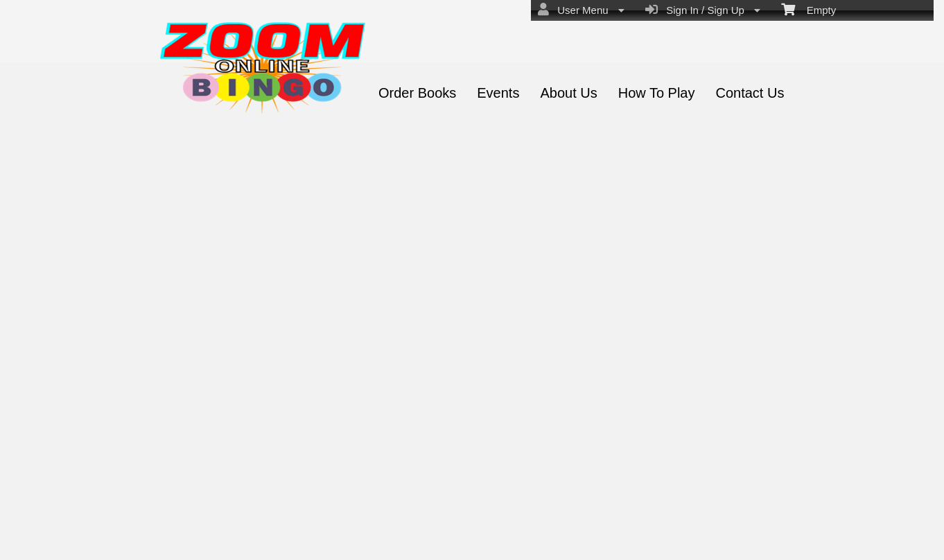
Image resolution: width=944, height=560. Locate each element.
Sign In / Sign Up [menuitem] (703, 10)
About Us (568, 93)
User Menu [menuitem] (581, 10)
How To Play (657, 93)
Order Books (417, 93)
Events (498, 93)
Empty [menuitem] (808, 9)
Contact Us (750, 93)
